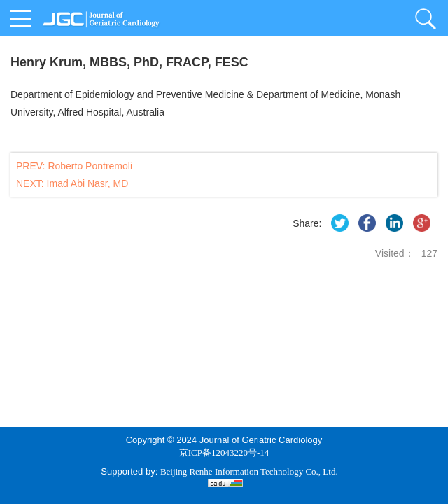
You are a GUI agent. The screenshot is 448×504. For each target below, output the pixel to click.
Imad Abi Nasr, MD (88, 183)
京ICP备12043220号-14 (224, 453)
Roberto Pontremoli (90, 166)
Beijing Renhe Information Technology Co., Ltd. (249, 471)
